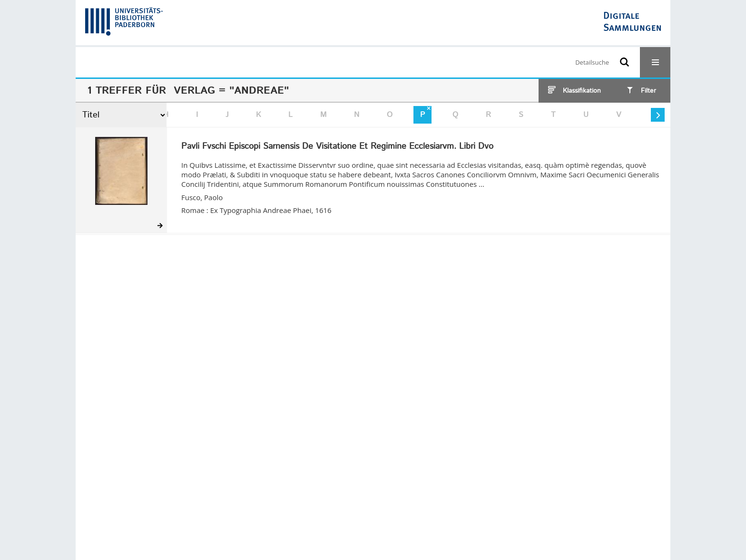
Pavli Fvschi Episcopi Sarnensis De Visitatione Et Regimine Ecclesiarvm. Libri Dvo (337, 147)
